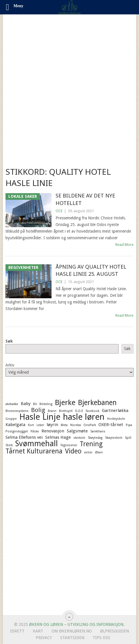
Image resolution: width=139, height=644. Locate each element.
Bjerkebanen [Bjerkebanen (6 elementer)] (97, 403)
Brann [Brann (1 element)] (52, 411)
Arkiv (10, 365)
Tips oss (101, 638)
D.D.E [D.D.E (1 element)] (79, 411)
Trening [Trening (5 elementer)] (91, 444)
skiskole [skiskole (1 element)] (79, 438)
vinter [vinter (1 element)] (88, 452)
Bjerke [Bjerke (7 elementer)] (65, 402)
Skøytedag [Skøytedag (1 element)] (95, 438)
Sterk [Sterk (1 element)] (9, 445)
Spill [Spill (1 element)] (128, 438)
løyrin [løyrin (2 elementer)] (52, 425)
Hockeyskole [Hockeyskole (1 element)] (116, 419)
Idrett (17, 631)
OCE (59, 211)
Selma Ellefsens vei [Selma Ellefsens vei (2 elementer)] (24, 437)
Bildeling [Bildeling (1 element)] (46, 404)
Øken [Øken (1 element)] (99, 452)
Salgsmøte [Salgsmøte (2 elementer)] (77, 431)
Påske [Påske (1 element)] (35, 431)
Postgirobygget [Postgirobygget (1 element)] (17, 431)
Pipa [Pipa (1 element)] (129, 425)
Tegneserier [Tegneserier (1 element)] (69, 445)
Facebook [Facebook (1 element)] (93, 411)
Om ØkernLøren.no (72, 631)
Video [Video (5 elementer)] (73, 451)
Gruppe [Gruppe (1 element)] (11, 419)
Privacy (44, 638)
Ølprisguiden (115, 631)
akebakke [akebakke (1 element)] (12, 404)
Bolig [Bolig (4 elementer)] (38, 410)
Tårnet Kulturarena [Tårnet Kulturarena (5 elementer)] (34, 451)
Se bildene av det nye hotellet (85, 199)
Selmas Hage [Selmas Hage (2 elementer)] (58, 437)
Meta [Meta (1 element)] (64, 425)
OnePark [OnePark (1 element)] (90, 425)
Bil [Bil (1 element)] (35, 404)
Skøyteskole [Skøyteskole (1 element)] (114, 438)
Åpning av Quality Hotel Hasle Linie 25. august (91, 270)
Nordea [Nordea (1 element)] (76, 425)
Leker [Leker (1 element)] (40, 425)
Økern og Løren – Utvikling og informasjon (76, 624)
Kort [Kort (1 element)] (31, 425)
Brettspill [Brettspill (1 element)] (66, 411)
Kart (38, 631)
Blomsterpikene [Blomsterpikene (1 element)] (17, 411)
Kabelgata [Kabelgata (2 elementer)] (15, 425)
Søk (9, 341)
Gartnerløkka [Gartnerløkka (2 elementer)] (115, 411)
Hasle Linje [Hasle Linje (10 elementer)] (40, 417)
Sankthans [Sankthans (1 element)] (98, 431)
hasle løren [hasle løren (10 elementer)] (84, 417)
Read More (124, 245)
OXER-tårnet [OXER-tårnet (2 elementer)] (111, 425)
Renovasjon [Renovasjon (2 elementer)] (53, 431)
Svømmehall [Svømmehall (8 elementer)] (37, 444)
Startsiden (72, 638)
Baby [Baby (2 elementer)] (26, 404)
